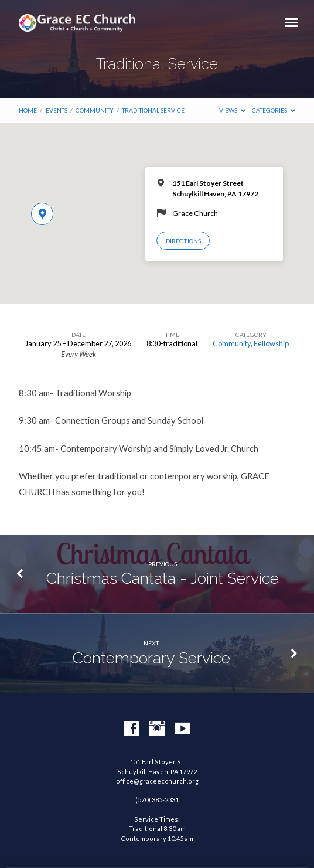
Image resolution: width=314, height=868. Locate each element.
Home (28, 110)
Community (95, 110)
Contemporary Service (151, 658)
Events (57, 110)
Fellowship (271, 343)
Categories (274, 110)
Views (232, 110)
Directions (183, 241)
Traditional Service (153, 110)
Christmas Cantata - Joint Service (163, 578)
